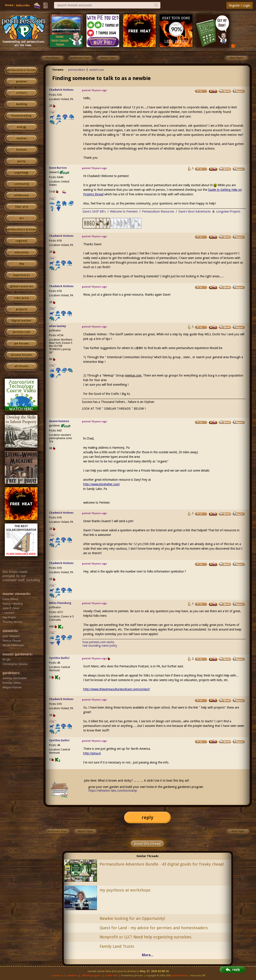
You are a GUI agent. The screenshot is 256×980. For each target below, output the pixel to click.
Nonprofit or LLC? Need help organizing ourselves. (146, 937)
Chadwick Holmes (61, 90)
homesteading (21, 116)
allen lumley (58, 326)
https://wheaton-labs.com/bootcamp (113, 791)
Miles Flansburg (60, 603)
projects (22, 309)
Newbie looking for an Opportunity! (132, 918)
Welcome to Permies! (124, 211)
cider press (21, 298)
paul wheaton (180, 976)
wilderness (22, 195)
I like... (53, 112)
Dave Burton (58, 168)
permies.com (21, 332)
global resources (22, 286)
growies (21, 82)
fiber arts (22, 207)
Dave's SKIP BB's (94, 211)
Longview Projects (228, 211)
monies (22, 138)
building (22, 104)
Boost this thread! (147, 844)
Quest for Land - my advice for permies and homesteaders (154, 928)
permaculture (77, 70)
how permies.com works (98, 642)
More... (147, 955)
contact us (57, 976)
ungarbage (21, 173)
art (22, 218)
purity (21, 161)
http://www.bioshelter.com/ (102, 484)
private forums (22, 355)
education (21, 252)
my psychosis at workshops (125, 890)
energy (21, 127)
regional (21, 241)
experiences (21, 275)
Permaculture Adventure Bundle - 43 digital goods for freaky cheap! (162, 864)
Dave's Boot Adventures (195, 211)
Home (9, 5)
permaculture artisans (21, 230)
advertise (73, 976)
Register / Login (240, 5)
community (21, 184)
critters (21, 93)
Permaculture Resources (158, 211)
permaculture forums (21, 70)
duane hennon (59, 421)
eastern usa (97, 70)
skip (22, 264)
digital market (21, 321)
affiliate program (91, 976)
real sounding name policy (100, 646)
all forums (21, 366)
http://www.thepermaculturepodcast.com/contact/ (117, 689)
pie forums (22, 344)
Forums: (58, 70)
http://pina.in (92, 753)
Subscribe (23, 5)
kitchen (22, 150)
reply (147, 817)
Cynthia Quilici (59, 658)
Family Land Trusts (117, 946)
